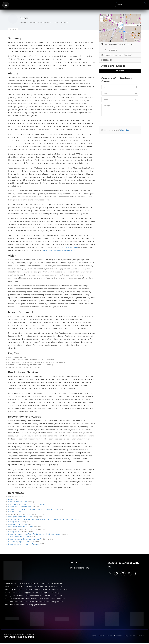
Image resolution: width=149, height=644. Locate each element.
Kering (11, 499)
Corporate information (18, 524)
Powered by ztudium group (19, 637)
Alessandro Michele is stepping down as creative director (33, 509)
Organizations (127, 636)
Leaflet (137, 40)
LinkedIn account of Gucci (20, 507)
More (120, 71)
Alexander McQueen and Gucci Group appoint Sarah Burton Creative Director (43, 519)
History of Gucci (15, 522)
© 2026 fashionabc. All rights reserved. (19, 634)
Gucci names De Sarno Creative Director (26, 504)
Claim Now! (125, 130)
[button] (6, 5)
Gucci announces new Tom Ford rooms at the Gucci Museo (34, 534)
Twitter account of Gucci (19, 537)
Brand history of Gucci (18, 502)
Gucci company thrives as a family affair (25, 539)
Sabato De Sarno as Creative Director (59, 250)
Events (103, 636)
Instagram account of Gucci (20, 517)
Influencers (113, 636)
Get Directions (111, 50)
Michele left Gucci (70, 247)
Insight (85, 636)
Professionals (141, 636)
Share (13, 29)
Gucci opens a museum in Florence (24, 544)
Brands (94, 636)
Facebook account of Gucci (20, 527)
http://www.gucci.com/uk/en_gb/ (118, 55)
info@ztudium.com (79, 568)
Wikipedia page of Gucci (19, 542)
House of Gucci (15, 512)
